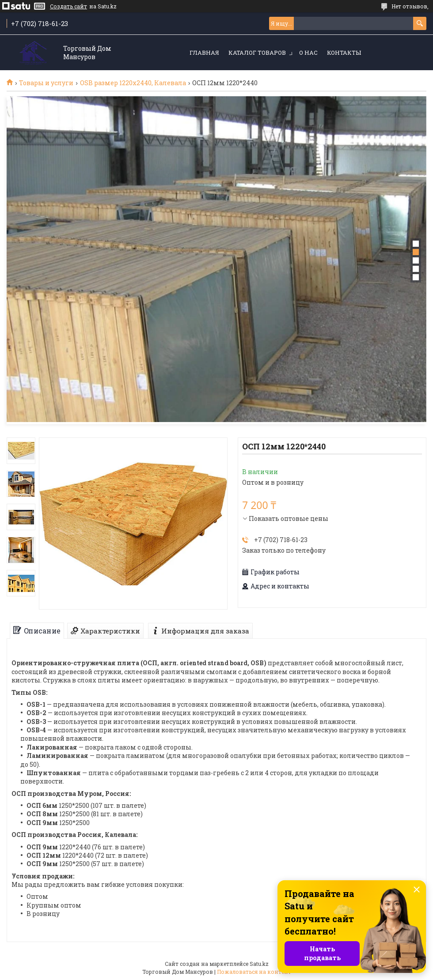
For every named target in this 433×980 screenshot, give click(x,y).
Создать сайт (68, 6)
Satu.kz (259, 964)
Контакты (344, 53)
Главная (204, 53)
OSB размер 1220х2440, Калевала (133, 83)
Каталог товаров (257, 53)
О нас (308, 53)
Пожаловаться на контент (254, 972)
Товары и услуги (46, 83)
